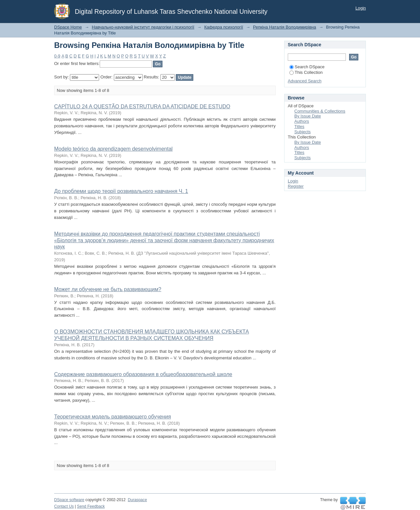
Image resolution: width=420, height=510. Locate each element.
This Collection (306, 72)
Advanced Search (305, 81)
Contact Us (64, 506)
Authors (302, 121)
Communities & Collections (320, 111)
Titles (299, 127)
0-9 (57, 56)
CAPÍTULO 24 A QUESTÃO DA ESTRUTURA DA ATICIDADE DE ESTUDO (142, 106)
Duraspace (137, 500)
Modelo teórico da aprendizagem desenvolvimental (113, 149)
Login (361, 8)
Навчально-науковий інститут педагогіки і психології (143, 27)
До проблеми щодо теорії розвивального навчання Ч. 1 (121, 191)
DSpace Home (68, 27)
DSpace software (69, 500)
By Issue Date (308, 116)
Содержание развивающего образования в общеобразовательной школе (143, 374)
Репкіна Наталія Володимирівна (284, 27)
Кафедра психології (223, 27)
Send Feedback (91, 506)
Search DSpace (307, 67)
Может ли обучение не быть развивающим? (108, 289)
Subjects (303, 132)
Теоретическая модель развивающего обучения (113, 417)
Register (296, 186)
